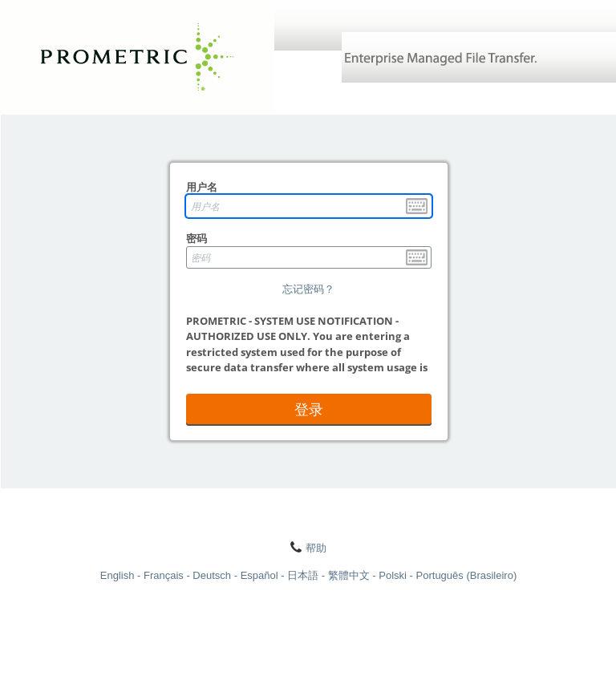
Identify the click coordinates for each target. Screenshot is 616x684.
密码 (197, 238)
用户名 (202, 187)
